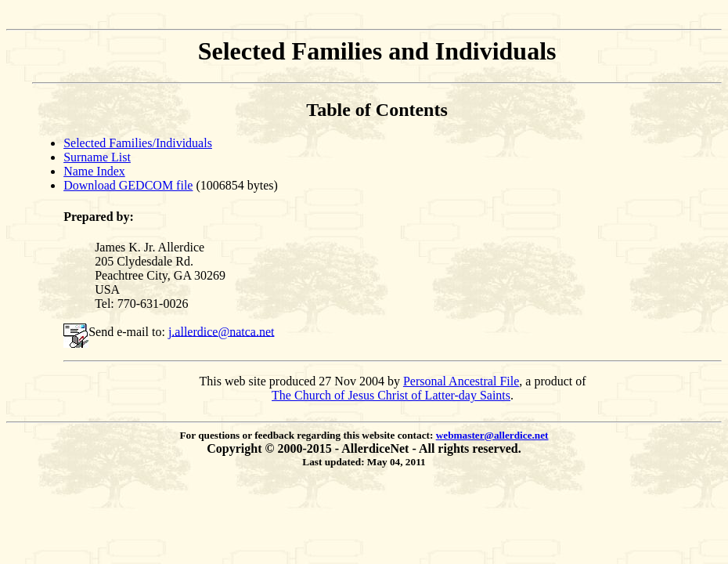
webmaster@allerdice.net (492, 435)
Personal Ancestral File (461, 381)
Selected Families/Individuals (138, 143)
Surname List (97, 157)
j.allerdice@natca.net (222, 331)
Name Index (94, 171)
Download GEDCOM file (128, 185)
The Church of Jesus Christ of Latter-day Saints (391, 395)
